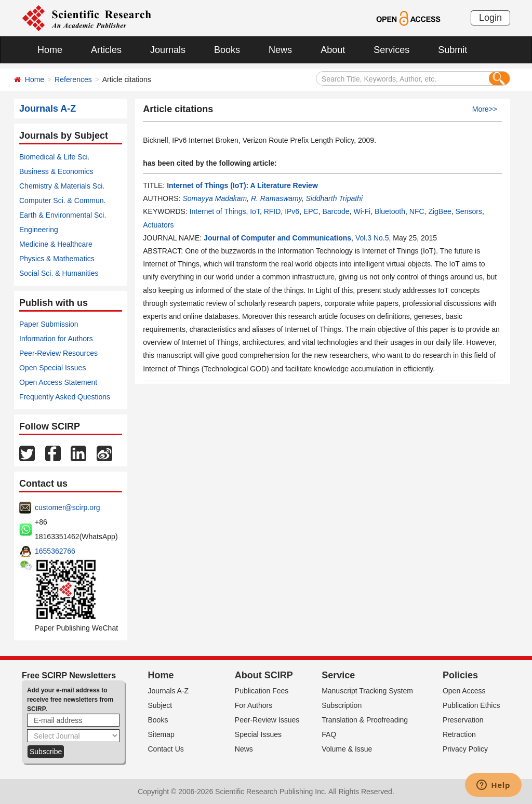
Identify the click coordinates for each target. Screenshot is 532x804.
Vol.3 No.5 (372, 238)
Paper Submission (49, 324)
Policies (460, 675)
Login (490, 18)
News (280, 50)
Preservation (463, 720)
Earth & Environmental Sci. (63, 215)
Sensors (469, 211)
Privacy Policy (465, 749)
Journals (168, 50)
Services (391, 50)
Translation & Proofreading (365, 720)
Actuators (158, 225)
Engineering (39, 230)
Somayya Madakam (215, 198)
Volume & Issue (347, 749)
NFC (417, 211)
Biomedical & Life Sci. (54, 157)
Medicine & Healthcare (56, 244)
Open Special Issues (52, 368)
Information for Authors (56, 339)
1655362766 (55, 551)
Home (50, 50)
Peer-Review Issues (267, 720)
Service (338, 675)
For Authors (254, 705)
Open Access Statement (58, 382)
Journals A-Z (169, 691)
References (73, 79)
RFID (272, 211)
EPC (311, 211)
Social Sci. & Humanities (59, 273)
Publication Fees (262, 691)
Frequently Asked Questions (65, 397)
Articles (106, 50)
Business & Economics (56, 171)
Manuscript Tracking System (367, 691)
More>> (485, 109)
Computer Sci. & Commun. (63, 200)
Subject (160, 705)
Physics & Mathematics (57, 259)
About (333, 50)
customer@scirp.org (67, 507)
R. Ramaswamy (276, 198)
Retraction (459, 734)
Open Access (464, 691)
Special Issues (258, 734)
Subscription (342, 705)
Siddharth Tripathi (334, 198)
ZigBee (440, 211)
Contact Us (166, 749)
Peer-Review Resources (58, 353)
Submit (453, 50)
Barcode (336, 211)
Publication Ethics (471, 705)
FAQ (329, 734)
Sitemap (161, 734)
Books (227, 50)
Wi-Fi (362, 211)
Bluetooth (390, 211)
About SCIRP (264, 675)
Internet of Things (218, 211)
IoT (255, 211)
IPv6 (292, 211)
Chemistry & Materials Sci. (62, 186)
